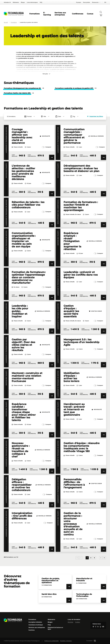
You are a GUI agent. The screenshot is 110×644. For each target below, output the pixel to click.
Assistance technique (36, 625)
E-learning (47, 14)
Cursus (90, 14)
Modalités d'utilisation (66, 641)
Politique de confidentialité (52, 641)
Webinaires (16, 2)
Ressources (95, 2)
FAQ (41, 2)
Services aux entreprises (60, 14)
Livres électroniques (32, 2)
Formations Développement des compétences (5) (22, 88)
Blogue (23, 2)
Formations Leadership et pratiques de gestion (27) (74, 88)
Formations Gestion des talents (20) (17, 93)
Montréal (70, 622)
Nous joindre (87, 2)
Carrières (32, 630)
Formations (34, 14)
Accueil (6, 22)
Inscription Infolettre (35, 622)
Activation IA (7, 2)
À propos (79, 2)
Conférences (78, 14)
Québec (78, 622)
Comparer (46, 147)
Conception (94, 641)
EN (105, 2)
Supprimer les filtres (95, 116)
